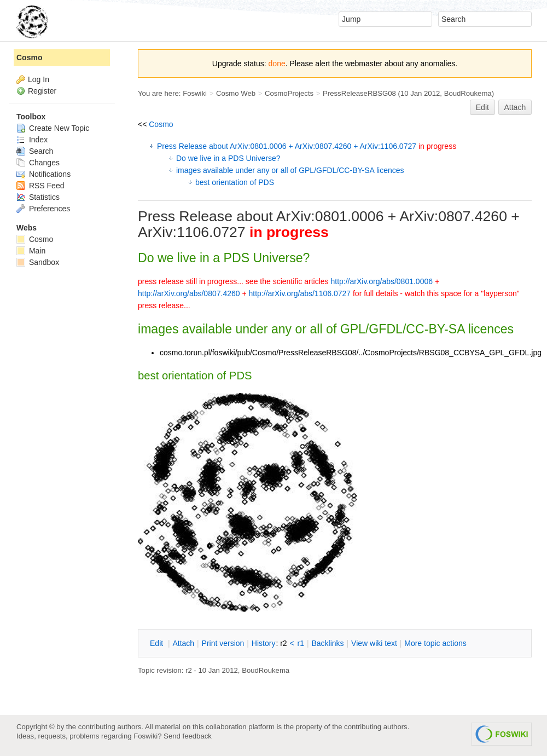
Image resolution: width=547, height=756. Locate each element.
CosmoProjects (289, 93)
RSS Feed (40, 186)
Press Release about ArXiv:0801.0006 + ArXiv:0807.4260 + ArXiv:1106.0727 (307, 146)
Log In (39, 79)
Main (31, 251)
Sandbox (38, 262)
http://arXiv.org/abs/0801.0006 (382, 281)
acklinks (327, 643)
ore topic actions (435, 643)
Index (32, 140)
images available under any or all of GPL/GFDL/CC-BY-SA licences (290, 170)
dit (158, 643)
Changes (38, 163)
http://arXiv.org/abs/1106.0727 (300, 293)
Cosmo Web (236, 93)
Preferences (43, 209)
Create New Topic (53, 128)
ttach (183, 643)
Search (35, 151)
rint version (223, 643)
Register (42, 91)
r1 (301, 643)
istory (264, 643)
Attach (515, 107)
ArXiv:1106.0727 (192, 232)
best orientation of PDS (235, 182)
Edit (482, 107)
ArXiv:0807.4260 (453, 216)
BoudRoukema (468, 93)
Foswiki (195, 93)
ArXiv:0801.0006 (330, 216)
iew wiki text (374, 643)
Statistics (38, 197)
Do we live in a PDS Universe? (228, 158)
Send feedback (188, 736)
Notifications (43, 174)
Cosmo (161, 124)
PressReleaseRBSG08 (359, 93)
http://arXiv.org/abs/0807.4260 (189, 293)
